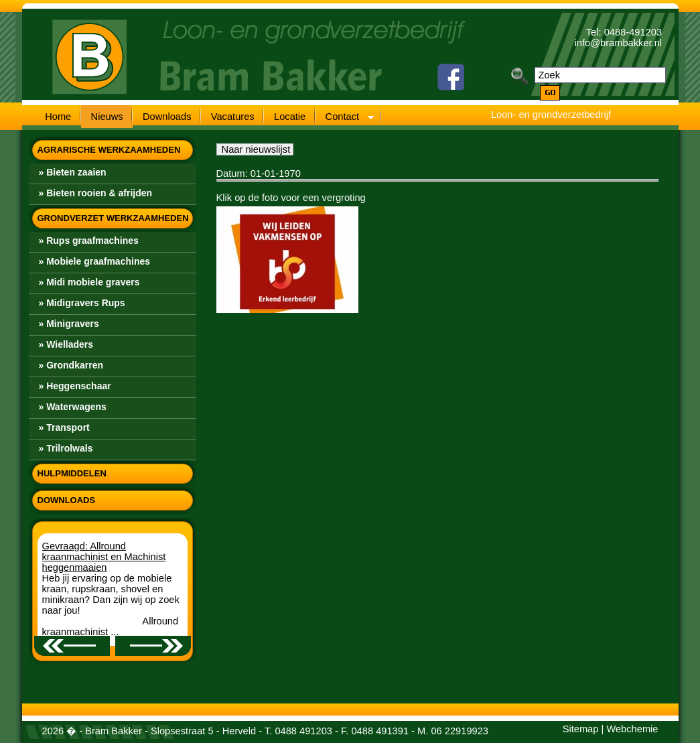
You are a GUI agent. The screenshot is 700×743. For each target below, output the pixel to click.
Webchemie (632, 729)
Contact (345, 118)
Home (58, 117)
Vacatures (233, 117)
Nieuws (107, 117)
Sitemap (581, 729)
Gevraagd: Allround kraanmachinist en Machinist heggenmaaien (104, 557)
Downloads (167, 117)
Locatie (290, 117)
